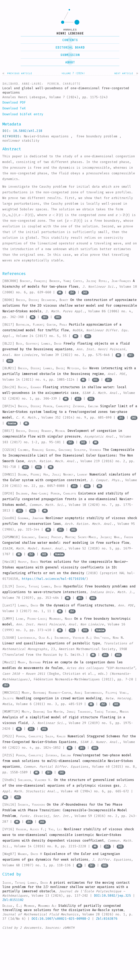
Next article (124, 73)
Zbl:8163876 (107, 919)
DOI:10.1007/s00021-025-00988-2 (61, 919)
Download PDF (14, 102)
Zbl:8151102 (13, 900)
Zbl (72, 293)
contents (70, 40)
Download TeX (14, 108)
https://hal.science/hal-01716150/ (54, 579)
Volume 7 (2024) (73, 73)
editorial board (70, 47)
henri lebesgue (70, 33)
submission (70, 55)
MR (60, 293)
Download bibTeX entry (23, 114)
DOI (85, 293)
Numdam (12, 423)
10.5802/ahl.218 (28, 131)
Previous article (19, 73)
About (70, 62)
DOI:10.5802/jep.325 (113, 896)
